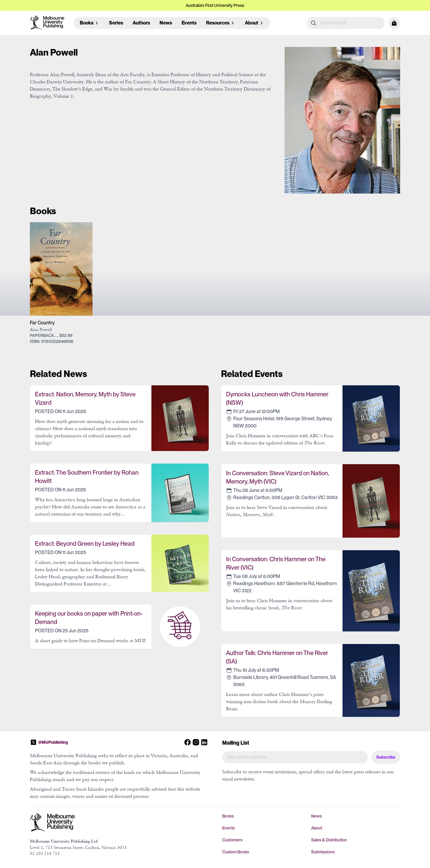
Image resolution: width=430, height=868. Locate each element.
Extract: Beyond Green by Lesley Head (85, 544)
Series (116, 23)
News (166, 23)
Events (189, 23)
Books (228, 816)
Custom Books (236, 852)
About (317, 828)
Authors (141, 23)
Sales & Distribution (329, 840)
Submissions (323, 852)
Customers (232, 840)
